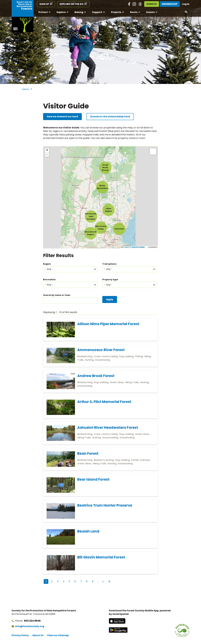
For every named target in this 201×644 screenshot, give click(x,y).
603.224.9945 (32, 621)
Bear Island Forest (93, 479)
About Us (38, 635)
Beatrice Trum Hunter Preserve (105, 505)
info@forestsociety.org (30, 626)
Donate (152, 4)
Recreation (49, 280)
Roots (134, 12)
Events (150, 12)
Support (97, 12)
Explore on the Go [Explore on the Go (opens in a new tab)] (72, 4)
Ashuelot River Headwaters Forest (108, 428)
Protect (43, 12)
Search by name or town (57, 295)
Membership (170, 4)
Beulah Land (88, 531)
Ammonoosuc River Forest (101, 350)
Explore (61, 12)
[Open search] (186, 12)
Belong (79, 12)
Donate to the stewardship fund (110, 117)
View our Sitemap (58, 635)
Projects (116, 12)
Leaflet (125, 247)
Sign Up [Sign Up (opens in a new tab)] (44, 4)
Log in (186, 4)
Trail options (109, 264)
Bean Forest (88, 453)
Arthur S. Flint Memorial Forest (104, 402)
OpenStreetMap (138, 247)
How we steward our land (62, 117)
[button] (91, 216)
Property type (110, 280)
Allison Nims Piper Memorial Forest (108, 324)
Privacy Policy (20, 635)
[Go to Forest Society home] (23, 16)
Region (47, 264)
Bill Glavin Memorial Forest (101, 557)
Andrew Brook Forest (96, 376)
